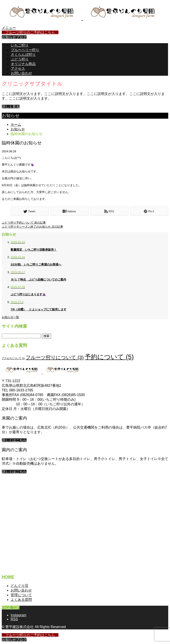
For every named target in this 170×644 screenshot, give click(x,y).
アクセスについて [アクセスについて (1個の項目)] (13, 358)
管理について (21, 595)
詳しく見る (11, 107)
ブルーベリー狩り (25, 50)
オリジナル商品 (23, 64)
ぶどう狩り (20, 59)
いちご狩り (20, 45)
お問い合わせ (21, 73)
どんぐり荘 (19, 586)
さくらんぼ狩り (23, 55)
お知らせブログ (14, 37)
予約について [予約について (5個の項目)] (109, 357)
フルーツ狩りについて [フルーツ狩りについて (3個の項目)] (55, 357)
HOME (8, 577)
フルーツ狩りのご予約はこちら (30, 32)
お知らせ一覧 (10, 317)
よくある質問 (21, 600)
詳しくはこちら (14, 440)
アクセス (18, 69)
